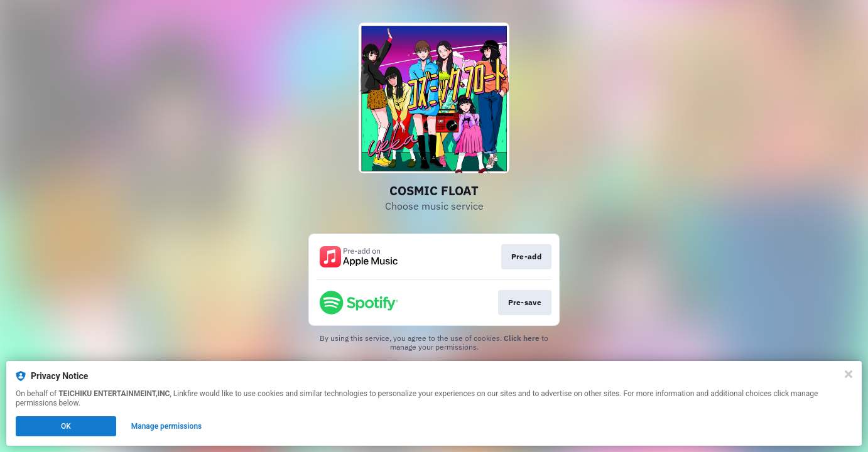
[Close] (849, 374)
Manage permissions (167, 426)
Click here (522, 338)
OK (66, 426)
